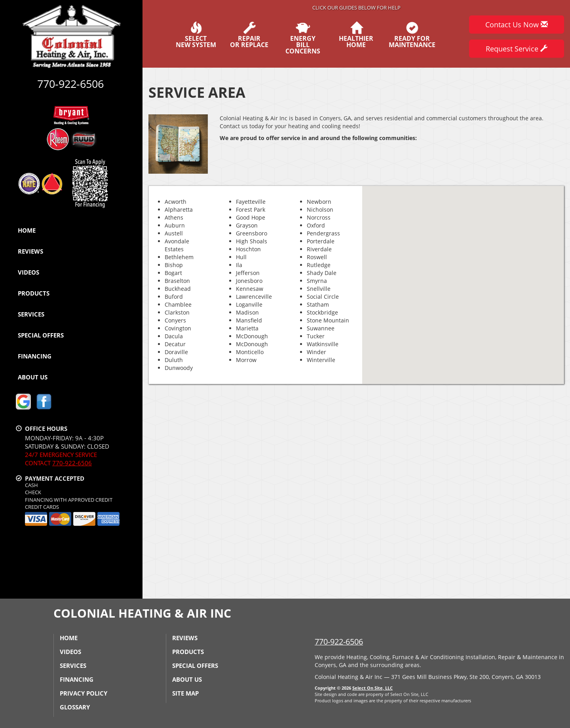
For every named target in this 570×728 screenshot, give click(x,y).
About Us (33, 377)
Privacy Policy (84, 693)
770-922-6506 (72, 463)
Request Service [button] (517, 49)
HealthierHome (356, 35)
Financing (35, 356)
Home (27, 230)
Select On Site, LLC (372, 688)
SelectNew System (196, 35)
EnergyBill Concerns (303, 38)
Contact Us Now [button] (517, 25)
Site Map (185, 693)
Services (31, 314)
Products (34, 293)
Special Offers (41, 335)
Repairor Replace (249, 35)
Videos (28, 272)
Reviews (30, 251)
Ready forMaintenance (412, 35)
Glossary (75, 707)
